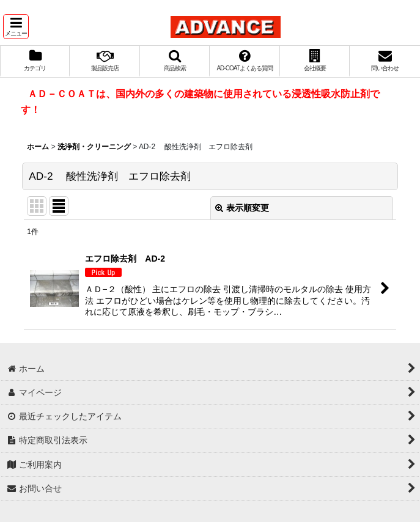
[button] (16, 27)
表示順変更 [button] (242, 208)
